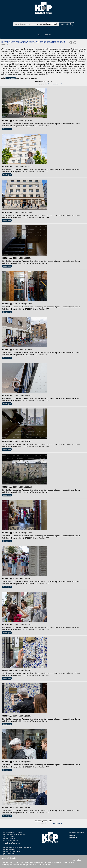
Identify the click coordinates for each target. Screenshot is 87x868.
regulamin (73, 835)
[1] (46, 84)
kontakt (48, 35)
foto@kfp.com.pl (14, 843)
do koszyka (11, 78)
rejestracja (73, 837)
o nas (38, 35)
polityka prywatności (77, 832)
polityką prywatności (55, 862)
